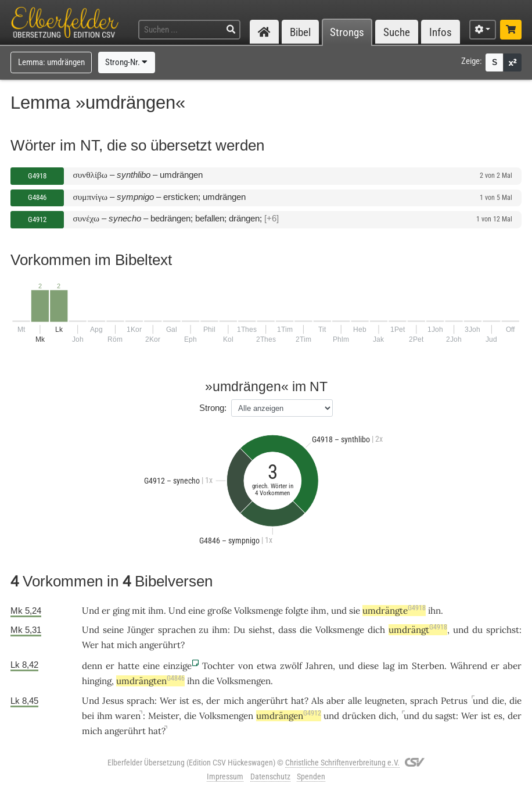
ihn (434, 611)
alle (355, 701)
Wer (90, 645)
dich (376, 630)
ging (121, 611)
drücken (359, 716)
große (220, 611)
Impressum (225, 776)
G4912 (37, 219)
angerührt (160, 645)
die (306, 630)
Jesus (113, 701)
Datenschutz (270, 776)
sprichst (503, 630)
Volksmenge (258, 611)
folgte (297, 611)
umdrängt (418, 630)
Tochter (218, 666)
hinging (97, 681)
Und (91, 611)
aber (512, 666)
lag (389, 666)
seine (113, 630)
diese (368, 666)
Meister (163, 716)
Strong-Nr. (126, 62)
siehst (260, 630)
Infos (441, 32)
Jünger (141, 630)
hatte (129, 666)
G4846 (37, 197)
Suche (397, 32)
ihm (156, 611)
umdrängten (150, 681)
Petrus (454, 701)
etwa (267, 666)
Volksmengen (244, 681)
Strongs (347, 32)
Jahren (319, 666)
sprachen (177, 630)
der (213, 701)
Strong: (213, 408)
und (339, 611)
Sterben (428, 666)
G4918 (37, 176)
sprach (141, 701)
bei (88, 716)
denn (92, 666)
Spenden (311, 776)
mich (127, 645)
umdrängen (289, 716)
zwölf (291, 666)
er (110, 666)
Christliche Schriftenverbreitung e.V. (342, 763)
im (403, 666)
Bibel (300, 32)
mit (139, 611)
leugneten (385, 701)
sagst (445, 716)
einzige (177, 666)
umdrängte (394, 611)
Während (469, 666)
